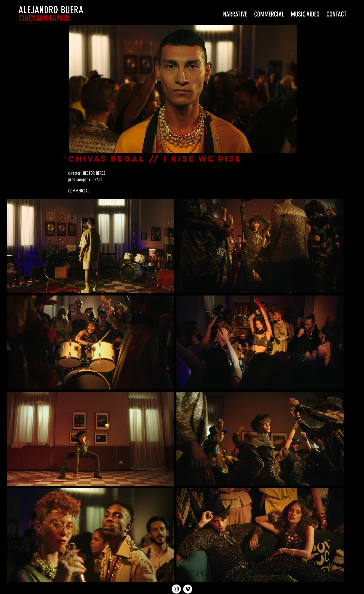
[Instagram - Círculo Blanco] (176, 589)
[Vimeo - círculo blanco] (188, 589)
